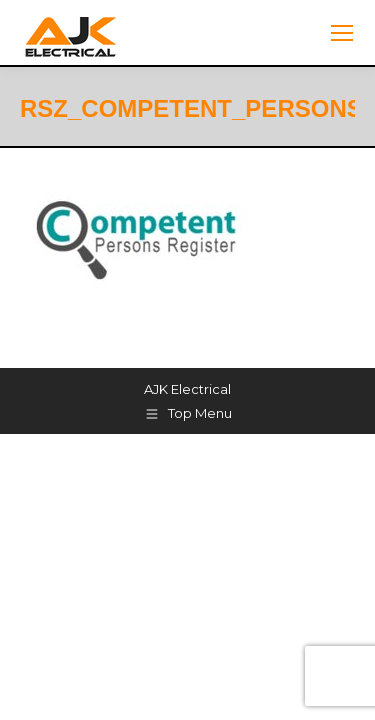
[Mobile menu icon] (342, 33)
